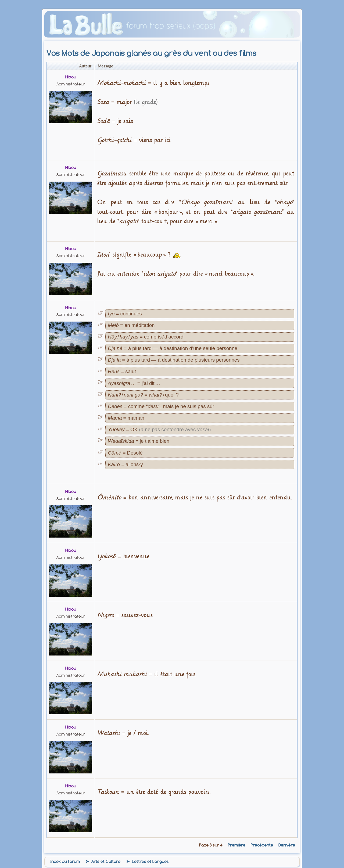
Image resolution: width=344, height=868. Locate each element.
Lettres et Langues (150, 862)
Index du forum (65, 862)
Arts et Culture (106, 862)
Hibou (71, 77)
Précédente (262, 845)
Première (237, 845)
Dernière (287, 845)
